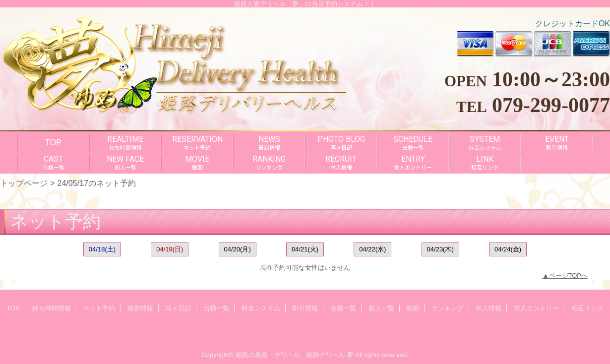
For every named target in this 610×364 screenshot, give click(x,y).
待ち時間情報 (52, 308)
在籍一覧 (343, 308)
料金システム (261, 308)
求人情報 (488, 308)
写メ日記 (178, 308)
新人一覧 (381, 308)
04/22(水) (372, 249)
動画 (413, 308)
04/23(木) (440, 249)
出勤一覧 (216, 308)
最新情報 (140, 308)
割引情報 (305, 308)
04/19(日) (170, 249)
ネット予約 (99, 308)
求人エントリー (536, 308)
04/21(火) (305, 249)
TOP (53, 142)
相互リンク (587, 308)
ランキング (448, 308)
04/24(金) (508, 249)
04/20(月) (238, 249)
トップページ (24, 183)
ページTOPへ (569, 275)
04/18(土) (102, 249)
